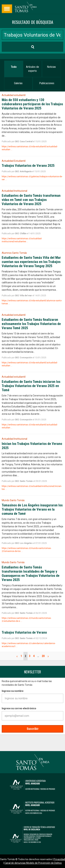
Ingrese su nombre (13, 691)
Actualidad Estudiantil (14, 161)
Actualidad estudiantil (14, 95)
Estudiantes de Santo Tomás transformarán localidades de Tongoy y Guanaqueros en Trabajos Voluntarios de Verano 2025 (31, 573)
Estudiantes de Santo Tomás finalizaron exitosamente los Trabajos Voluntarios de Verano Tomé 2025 (31, 324)
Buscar (10, 47)
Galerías (18, 83)
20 (43, 656)
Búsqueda (7, 9)
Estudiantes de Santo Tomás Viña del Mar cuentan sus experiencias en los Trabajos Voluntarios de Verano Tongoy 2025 (31, 262)
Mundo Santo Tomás (13, 500)
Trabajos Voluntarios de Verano (24, 632)
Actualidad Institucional (14, 191)
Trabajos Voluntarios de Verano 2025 (28, 166)
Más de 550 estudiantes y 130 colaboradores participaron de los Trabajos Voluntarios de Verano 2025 (32, 104)
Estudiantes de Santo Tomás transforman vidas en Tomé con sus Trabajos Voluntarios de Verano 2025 (31, 200)
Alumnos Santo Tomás (14, 253)
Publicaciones (47, 83)
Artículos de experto (32, 69)
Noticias (51, 67)
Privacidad (59, 859)
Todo (14, 67)
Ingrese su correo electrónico (19, 708)
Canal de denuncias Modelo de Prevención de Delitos (33, 863)
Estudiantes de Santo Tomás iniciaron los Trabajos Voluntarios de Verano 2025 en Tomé (31, 386)
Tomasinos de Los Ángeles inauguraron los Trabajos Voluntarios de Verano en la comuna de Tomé (32, 509)
